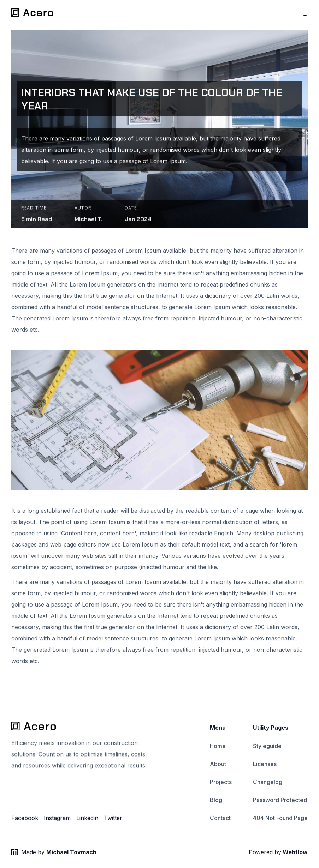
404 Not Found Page (280, 819)
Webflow (294, 853)
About (218, 765)
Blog (216, 801)
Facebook (25, 819)
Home (218, 747)
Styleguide (267, 747)
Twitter (113, 819)
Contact (220, 819)
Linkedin (87, 819)
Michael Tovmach (71, 853)
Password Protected (280, 801)
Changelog (268, 783)
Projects (221, 783)
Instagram (57, 819)
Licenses (265, 765)
